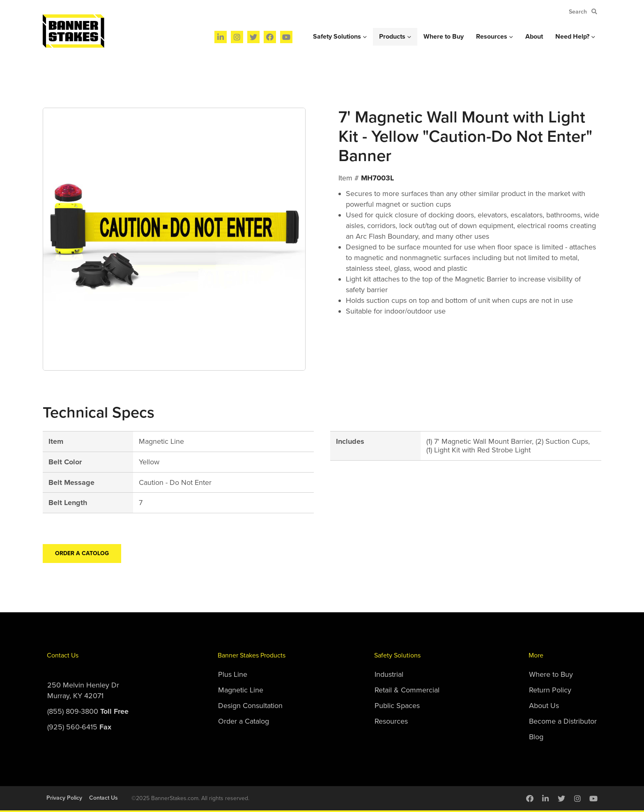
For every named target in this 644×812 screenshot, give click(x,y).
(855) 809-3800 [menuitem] (88, 711)
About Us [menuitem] (544, 706)
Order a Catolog (82, 553)
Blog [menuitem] (536, 737)
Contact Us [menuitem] (63, 655)
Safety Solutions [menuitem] (337, 37)
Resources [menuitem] (492, 37)
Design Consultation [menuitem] (250, 706)
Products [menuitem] (392, 37)
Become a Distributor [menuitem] (563, 721)
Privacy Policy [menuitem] (64, 798)
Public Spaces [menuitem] (397, 706)
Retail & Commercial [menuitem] (407, 690)
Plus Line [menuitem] (233, 674)
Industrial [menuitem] (389, 674)
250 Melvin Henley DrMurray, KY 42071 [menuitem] (83, 690)
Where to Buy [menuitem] (444, 37)
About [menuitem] (534, 37)
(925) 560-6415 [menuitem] (79, 727)
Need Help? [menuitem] (572, 37)
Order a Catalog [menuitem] (244, 721)
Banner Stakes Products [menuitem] (252, 655)
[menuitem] (221, 37)
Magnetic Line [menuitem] (241, 690)
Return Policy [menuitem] (550, 690)
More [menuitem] (536, 655)
